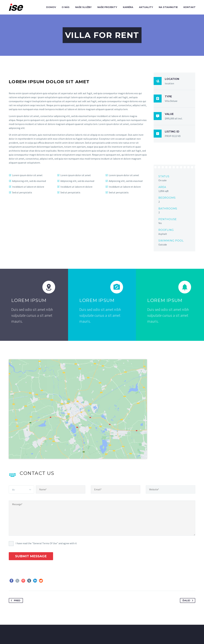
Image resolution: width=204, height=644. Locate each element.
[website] (171, 467)
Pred (15, 578)
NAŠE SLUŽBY (65, 636)
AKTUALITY (108, 636)
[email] (116, 467)
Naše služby (83, 7)
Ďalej (188, 578)
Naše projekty (107, 7)
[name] (61, 467)
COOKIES (141, 636)
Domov (51, 7)
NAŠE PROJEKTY (87, 636)
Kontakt (189, 7)
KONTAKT (125, 636)
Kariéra (128, 7)
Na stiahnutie (168, 7)
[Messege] (102, 496)
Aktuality (146, 7)
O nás (66, 7)
